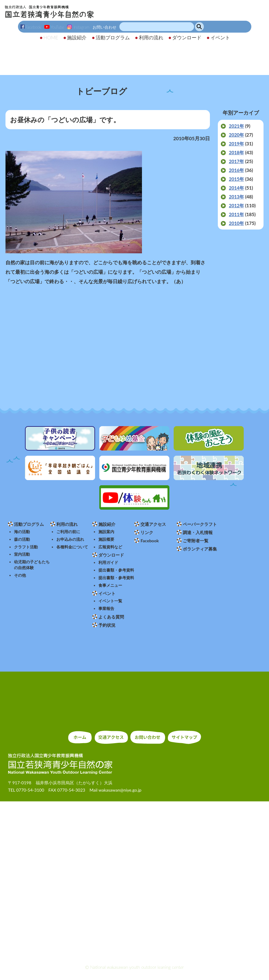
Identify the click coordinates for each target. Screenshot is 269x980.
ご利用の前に (68, 532)
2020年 (236, 135)
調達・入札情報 (198, 532)
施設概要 (106, 539)
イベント (107, 593)
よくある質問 (111, 617)
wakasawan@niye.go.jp (120, 790)
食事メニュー (110, 585)
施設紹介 (107, 524)
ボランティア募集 (200, 549)
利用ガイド (108, 563)
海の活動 (22, 532)
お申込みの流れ (70, 539)
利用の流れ (67, 524)
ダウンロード (111, 555)
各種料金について (72, 547)
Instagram (78, 27)
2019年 (236, 144)
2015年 (236, 179)
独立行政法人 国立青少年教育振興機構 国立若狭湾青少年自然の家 (49, 12)
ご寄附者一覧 (196, 541)
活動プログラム (29, 524)
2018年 (236, 152)
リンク (147, 532)
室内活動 (22, 554)
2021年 (236, 126)
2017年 (236, 161)
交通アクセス (153, 524)
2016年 (236, 170)
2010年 (236, 223)
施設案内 (106, 532)
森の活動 (22, 539)
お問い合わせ (104, 27)
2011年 (236, 214)
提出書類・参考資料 (116, 570)
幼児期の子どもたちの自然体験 (32, 565)
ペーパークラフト (200, 524)
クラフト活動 (26, 547)
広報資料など (110, 547)
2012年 (236, 205)
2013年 (236, 197)
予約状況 (107, 625)
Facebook (31, 27)
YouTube (54, 27)
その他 (20, 575)
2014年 (236, 188)
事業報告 (106, 609)
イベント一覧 (110, 601)
